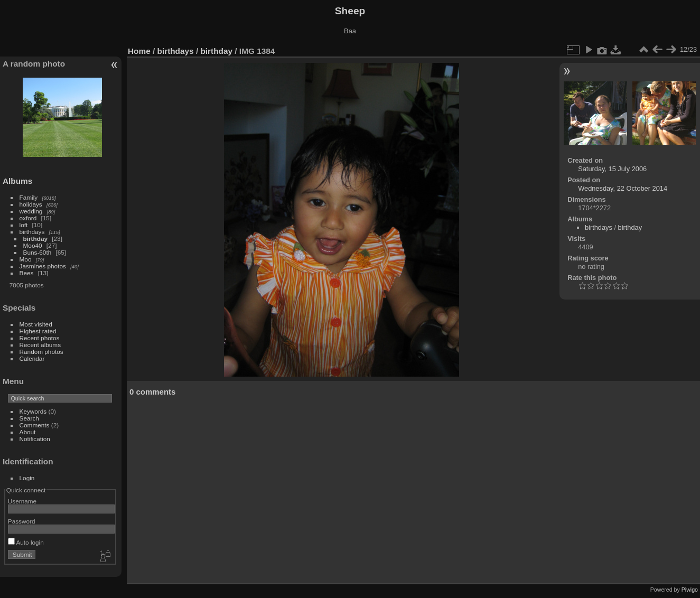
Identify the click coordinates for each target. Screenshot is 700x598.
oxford (28, 218)
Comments (35, 425)
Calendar (32, 358)
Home (139, 51)
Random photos (41, 352)
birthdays (32, 232)
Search (29, 418)
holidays (31, 204)
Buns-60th (38, 252)
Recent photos (40, 338)
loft (24, 225)
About (28, 432)
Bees (27, 273)
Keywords (33, 411)
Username (22, 501)
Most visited (36, 324)
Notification (35, 439)
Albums (17, 181)
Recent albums (40, 345)
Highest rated (38, 331)
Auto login (26, 542)
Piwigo (690, 590)
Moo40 (33, 245)
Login (27, 478)
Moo (26, 259)
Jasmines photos (43, 266)
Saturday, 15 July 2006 (612, 169)
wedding (31, 211)
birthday (35, 239)
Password (22, 521)
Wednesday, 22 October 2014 (623, 188)
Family (29, 197)
